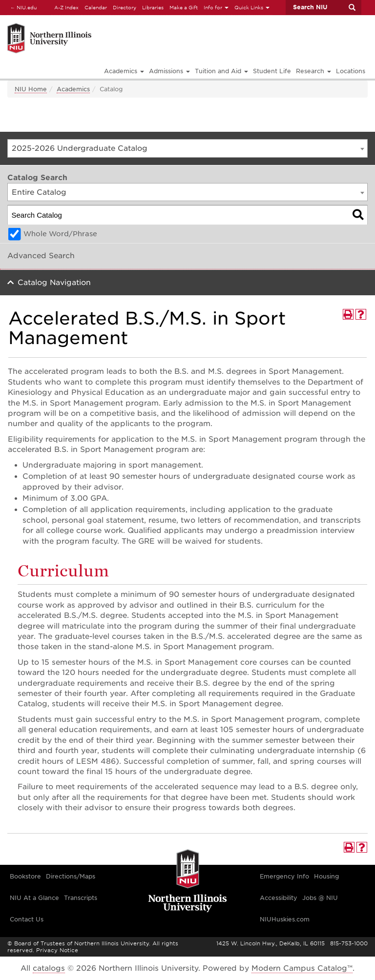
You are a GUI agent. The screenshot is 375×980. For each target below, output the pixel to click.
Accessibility (279, 898)
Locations (351, 71)
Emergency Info (284, 876)
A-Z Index (66, 7)
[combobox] (187, 148)
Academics (73, 89)
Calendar (96, 7)
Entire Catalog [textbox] (39, 192)
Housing (326, 876)
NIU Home (31, 89)
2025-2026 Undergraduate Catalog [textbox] (80, 148)
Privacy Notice (57, 950)
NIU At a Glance (34, 898)
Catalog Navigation (54, 283)
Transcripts (81, 898)
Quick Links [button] (252, 7)
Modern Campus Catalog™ (302, 968)
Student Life (272, 71)
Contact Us (27, 919)
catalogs (49, 968)
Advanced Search (41, 256)
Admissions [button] (169, 71)
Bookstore (25, 876)
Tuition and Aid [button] (221, 71)
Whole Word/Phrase (60, 234)
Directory (125, 7)
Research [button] (313, 71)
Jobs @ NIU (320, 898)
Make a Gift (184, 7)
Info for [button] (216, 7)
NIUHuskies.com (285, 919)
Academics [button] (124, 71)
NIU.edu (22, 7)
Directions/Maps (71, 876)
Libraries (153, 7)
